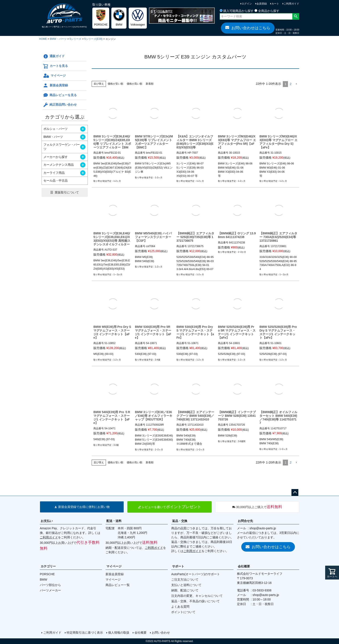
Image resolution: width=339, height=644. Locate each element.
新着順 (150, 84)
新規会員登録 (55, 85)
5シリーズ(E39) (93, 39)
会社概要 (244, 566)
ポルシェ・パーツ (56, 129)
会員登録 (262, 4)
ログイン (247, 4)
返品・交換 (180, 521)
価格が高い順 (134, 84)
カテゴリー (48, 566)
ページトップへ (295, 493)
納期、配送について (185, 590)
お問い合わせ (161, 633)
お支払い (47, 521)
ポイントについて (183, 612)
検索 (296, 16)
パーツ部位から (50, 585)
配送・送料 (114, 521)
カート (275, 4)
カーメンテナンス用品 (59, 165)
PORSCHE (47, 574)
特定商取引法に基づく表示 (85, 633)
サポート (178, 566)
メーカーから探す (56, 157)
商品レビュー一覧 (118, 585)
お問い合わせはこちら (248, 28)
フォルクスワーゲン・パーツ (62, 147)
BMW (43, 580)
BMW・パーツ (58, 39)
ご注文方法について (185, 580)
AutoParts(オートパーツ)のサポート (196, 574)
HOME (43, 39)
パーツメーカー (50, 590)
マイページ (54, 76)
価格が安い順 (115, 84)
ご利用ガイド (291, 4)
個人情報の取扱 (119, 633)
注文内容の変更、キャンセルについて (197, 596)
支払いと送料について (186, 585)
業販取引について (67, 192)
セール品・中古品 (56, 180)
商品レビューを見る (60, 95)
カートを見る (55, 66)
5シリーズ (76, 39)
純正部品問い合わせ (60, 105)
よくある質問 (180, 607)
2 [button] (291, 84)
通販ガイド (54, 56)
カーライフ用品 (54, 173)
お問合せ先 (245, 521)
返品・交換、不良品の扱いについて (195, 601)
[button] (296, 84)
